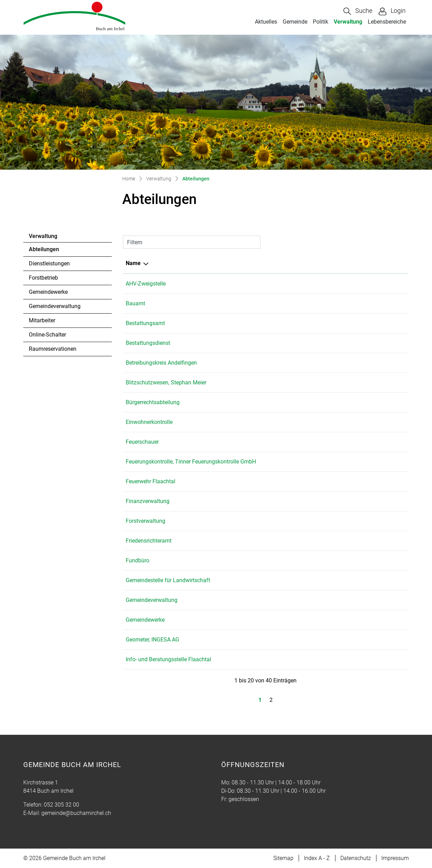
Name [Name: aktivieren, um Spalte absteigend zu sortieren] (133, 263)
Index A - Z (317, 858)
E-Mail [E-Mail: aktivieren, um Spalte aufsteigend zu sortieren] (321, 263)
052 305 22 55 (290, 640)
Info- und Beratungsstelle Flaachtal (168, 659)
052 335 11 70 (290, 462)
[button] (358, 11)
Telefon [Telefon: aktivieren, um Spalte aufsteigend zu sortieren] (281, 263)
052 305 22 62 (290, 442)
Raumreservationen (53, 349)
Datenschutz (356, 858)
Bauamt (135, 303)
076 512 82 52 (290, 343)
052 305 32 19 (290, 620)
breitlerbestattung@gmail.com (350, 343)
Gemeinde (295, 22)
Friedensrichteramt (149, 541)
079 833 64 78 (290, 382)
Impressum (395, 858)
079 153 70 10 (290, 659)
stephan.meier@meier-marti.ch (351, 382)
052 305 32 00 (290, 284)
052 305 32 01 (290, 303)
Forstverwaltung (146, 521)
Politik (321, 22)
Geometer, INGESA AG (152, 640)
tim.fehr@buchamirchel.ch (346, 620)
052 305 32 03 (290, 501)
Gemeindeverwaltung (55, 306)
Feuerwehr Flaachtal (151, 481)
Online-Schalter (47, 335)
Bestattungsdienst (148, 343)
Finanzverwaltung (148, 501)
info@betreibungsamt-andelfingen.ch (359, 363)
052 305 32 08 (290, 521)
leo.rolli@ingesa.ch (336, 442)
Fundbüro (138, 560)
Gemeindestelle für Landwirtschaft (168, 580)
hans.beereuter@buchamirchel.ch (354, 521)
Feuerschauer (142, 442)
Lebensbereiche (387, 22)
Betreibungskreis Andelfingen (161, 363)
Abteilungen (48, 251)
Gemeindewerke (48, 292)
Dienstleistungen (49, 263)
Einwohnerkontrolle (149, 422)
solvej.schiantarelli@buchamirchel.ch (359, 541)
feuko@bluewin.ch (336, 462)
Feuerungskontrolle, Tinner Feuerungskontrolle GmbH (191, 462)
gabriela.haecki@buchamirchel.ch (355, 501)
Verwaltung (348, 22)
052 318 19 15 (290, 580)
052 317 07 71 (290, 363)
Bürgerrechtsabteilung (153, 402)
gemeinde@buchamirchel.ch (348, 303)
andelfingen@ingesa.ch (342, 640)
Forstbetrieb (43, 278)
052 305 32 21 (290, 541)
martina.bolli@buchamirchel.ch (351, 284)
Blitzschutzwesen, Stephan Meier (166, 382)
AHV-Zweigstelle (146, 284)
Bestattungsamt (145, 323)
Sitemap (283, 858)
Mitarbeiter (42, 320)
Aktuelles (266, 22)
